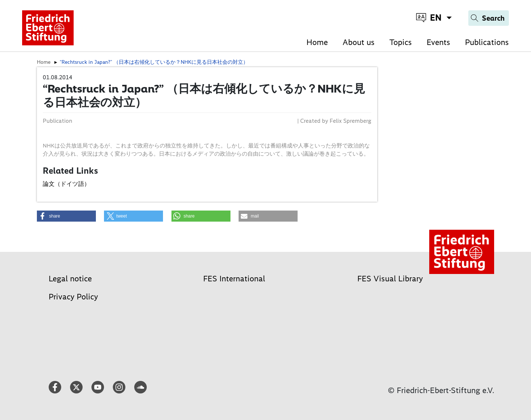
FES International (234, 279)
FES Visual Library (390, 279)
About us (359, 42)
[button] (66, 216)
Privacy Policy (73, 297)
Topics (401, 42)
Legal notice (70, 279)
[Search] (489, 18)
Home (317, 42)
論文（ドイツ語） (66, 184)
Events (438, 42)
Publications (487, 42)
